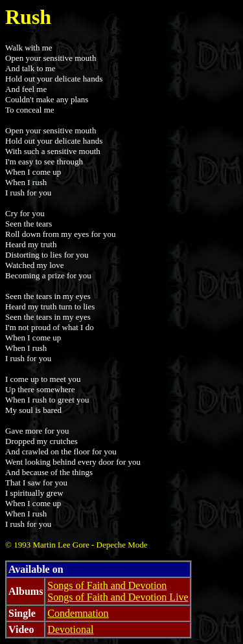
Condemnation (78, 613)
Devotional (70, 629)
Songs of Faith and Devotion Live (118, 597)
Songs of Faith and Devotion (107, 585)
